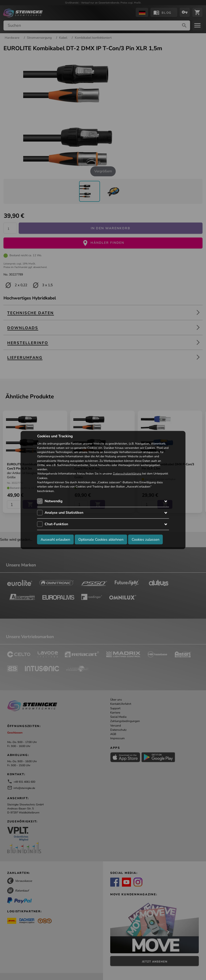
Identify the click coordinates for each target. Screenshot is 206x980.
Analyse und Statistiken (64, 512)
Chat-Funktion (56, 524)
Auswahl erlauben (55, 539)
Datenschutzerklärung (127, 474)
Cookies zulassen (146, 539)
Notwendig (53, 501)
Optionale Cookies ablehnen (101, 539)
